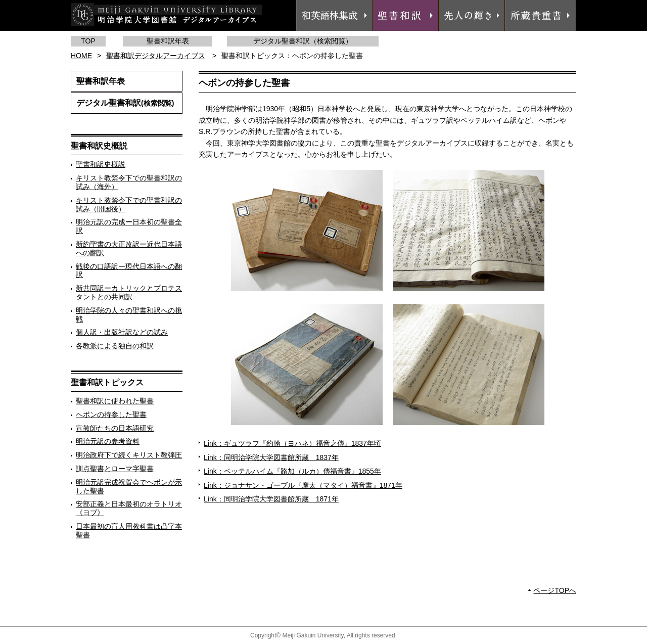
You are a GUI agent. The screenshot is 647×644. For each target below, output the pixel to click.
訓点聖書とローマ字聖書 (115, 469)
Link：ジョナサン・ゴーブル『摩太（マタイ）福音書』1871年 (303, 485)
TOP (88, 41)
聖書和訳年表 (168, 41)
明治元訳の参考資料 (108, 441)
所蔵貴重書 (540, 15)
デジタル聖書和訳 (125, 103)
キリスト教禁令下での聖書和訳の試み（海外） (129, 182)
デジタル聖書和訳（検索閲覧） (303, 41)
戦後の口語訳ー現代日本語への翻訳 (129, 271)
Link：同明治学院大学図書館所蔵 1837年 (271, 457)
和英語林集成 (334, 15)
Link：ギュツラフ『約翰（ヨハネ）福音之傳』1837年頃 (292, 443)
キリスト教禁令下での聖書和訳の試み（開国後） (129, 204)
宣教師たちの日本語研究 (115, 428)
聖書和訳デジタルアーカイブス (156, 56)
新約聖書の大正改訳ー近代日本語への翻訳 (129, 248)
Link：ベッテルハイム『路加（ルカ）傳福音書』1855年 (292, 471)
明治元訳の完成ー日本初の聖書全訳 (129, 226)
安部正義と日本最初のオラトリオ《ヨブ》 (129, 508)
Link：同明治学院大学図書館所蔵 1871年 (271, 499)
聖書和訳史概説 (101, 164)
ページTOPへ (555, 590)
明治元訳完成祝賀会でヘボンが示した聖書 (129, 487)
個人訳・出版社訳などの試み (122, 332)
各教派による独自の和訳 (115, 346)
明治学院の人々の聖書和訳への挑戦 (129, 315)
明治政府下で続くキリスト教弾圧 (129, 455)
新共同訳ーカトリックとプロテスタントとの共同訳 (129, 292)
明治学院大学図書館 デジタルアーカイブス (166, 15)
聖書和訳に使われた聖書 (115, 401)
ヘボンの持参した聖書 (111, 415)
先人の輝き (472, 15)
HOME (81, 56)
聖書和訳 (405, 15)
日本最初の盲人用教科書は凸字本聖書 (129, 531)
